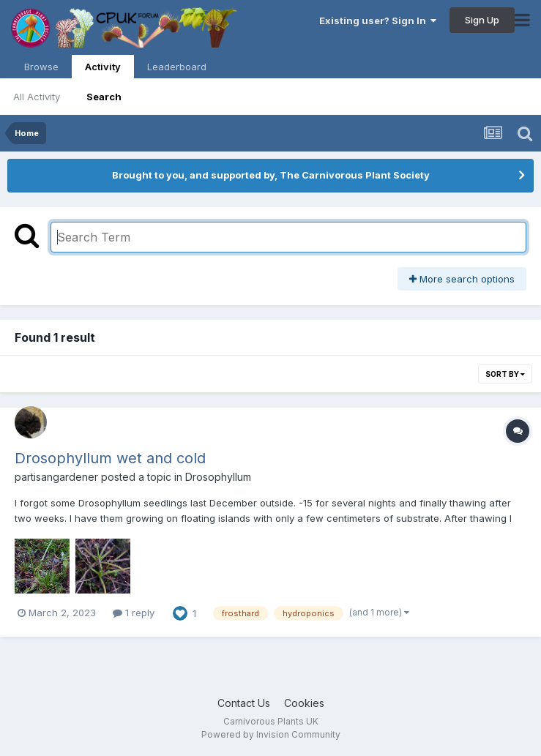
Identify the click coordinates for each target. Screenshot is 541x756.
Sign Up (482, 20)
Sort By (505, 374)
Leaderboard (177, 67)
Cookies (304, 703)
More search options (462, 279)
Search (104, 97)
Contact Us (244, 703)
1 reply (134, 613)
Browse (41, 67)
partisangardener (56, 477)
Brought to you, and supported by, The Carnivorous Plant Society (271, 175)
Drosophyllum (218, 477)
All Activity (37, 97)
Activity (103, 70)
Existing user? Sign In (378, 20)
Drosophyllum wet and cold (110, 458)
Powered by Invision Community (271, 734)
